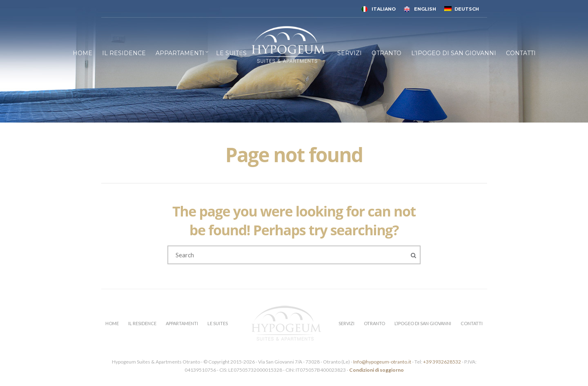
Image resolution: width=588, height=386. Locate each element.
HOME (82, 53)
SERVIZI (350, 53)
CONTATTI (521, 53)
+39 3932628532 (442, 362)
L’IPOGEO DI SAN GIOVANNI (454, 53)
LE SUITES (231, 53)
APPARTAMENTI (180, 53)
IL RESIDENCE (124, 53)
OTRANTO (386, 53)
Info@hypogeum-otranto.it (383, 362)
